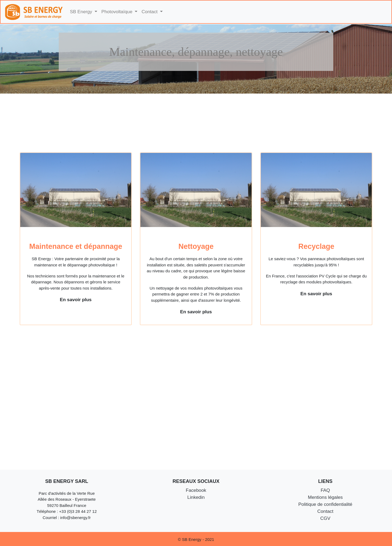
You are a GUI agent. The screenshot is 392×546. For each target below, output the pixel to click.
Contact (325, 511)
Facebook (196, 490)
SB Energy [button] (82, 12)
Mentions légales (325, 497)
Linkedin (196, 497)
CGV (325, 518)
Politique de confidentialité (325, 504)
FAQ (325, 490)
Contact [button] (150, 12)
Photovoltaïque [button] (117, 12)
